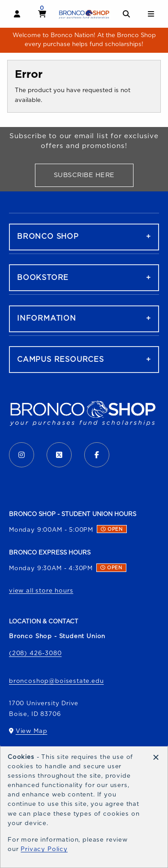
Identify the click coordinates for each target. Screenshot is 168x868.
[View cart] (42, 14)
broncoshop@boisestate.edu (56, 681)
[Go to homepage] (84, 14)
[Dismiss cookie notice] (156, 758)
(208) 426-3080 (35, 653)
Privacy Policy (44, 849)
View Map (32, 733)
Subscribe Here (94, 177)
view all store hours (41, 591)
